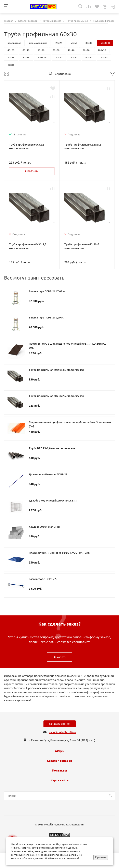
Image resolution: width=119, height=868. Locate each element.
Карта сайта (59, 780)
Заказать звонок (60, 724)
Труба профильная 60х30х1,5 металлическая (83, 147)
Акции (60, 751)
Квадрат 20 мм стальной (44, 527)
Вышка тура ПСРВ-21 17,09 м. (47, 291)
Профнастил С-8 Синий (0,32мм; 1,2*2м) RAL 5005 (59, 553)
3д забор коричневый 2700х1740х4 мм (53, 500)
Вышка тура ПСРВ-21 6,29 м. (46, 317)
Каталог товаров (59, 761)
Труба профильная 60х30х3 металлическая (82, 246)
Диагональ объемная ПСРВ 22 (48, 474)
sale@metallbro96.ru (63, 732)
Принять (101, 857)
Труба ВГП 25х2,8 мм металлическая (52, 448)
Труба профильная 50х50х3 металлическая (56, 370)
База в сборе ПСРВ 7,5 (43, 579)
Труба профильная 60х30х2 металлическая (27, 147)
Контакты (59, 770)
